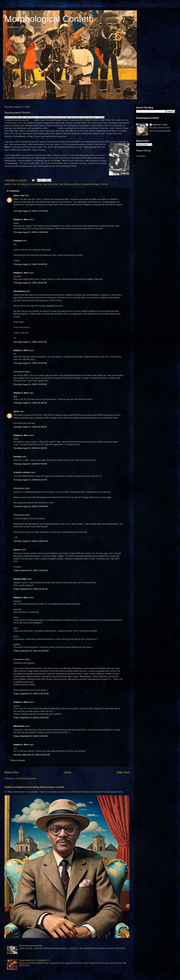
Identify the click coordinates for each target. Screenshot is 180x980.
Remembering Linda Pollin (30, 946)
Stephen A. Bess (21, 219)
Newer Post (11, 772)
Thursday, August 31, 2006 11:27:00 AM (31, 211)
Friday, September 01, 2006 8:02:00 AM (30, 589)
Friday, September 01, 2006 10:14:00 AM (31, 651)
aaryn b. (17, 550)
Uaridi (16, 411)
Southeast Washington (90, 184)
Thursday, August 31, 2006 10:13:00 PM (31, 506)
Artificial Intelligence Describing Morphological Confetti (34, 787)
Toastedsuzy (19, 291)
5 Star (14, 184)
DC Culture (22, 184)
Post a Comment (18, 760)
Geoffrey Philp (20, 579)
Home (68, 772)
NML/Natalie (19, 726)
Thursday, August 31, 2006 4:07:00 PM (30, 427)
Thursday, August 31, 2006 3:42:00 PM (30, 403)
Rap (61, 184)
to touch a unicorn (22, 472)
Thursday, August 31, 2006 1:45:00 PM (30, 342)
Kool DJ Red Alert (51, 184)
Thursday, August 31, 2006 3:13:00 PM (30, 384)
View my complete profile (160, 131)
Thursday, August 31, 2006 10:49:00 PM (31, 541)
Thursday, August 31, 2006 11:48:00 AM (31, 232)
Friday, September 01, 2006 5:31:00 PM (30, 736)
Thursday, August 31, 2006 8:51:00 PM (30, 480)
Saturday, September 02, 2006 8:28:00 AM (32, 755)
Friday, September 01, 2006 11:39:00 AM (31, 718)
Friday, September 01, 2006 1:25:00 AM (30, 570)
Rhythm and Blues (72, 184)
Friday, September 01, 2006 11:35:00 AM (31, 694)
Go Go (31, 184)
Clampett (18, 241)
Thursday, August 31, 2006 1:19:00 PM (30, 264)
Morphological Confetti (49, 19)
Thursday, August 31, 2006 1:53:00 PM (30, 363)
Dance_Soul (19, 195)
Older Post (123, 772)
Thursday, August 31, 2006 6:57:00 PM (30, 464)
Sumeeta (17, 457)
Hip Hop (38, 184)
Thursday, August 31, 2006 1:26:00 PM (30, 283)
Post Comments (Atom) (26, 778)
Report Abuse (143, 150)
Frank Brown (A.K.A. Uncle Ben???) (35, 960)
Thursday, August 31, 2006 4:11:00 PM (30, 448)
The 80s (105, 184)
